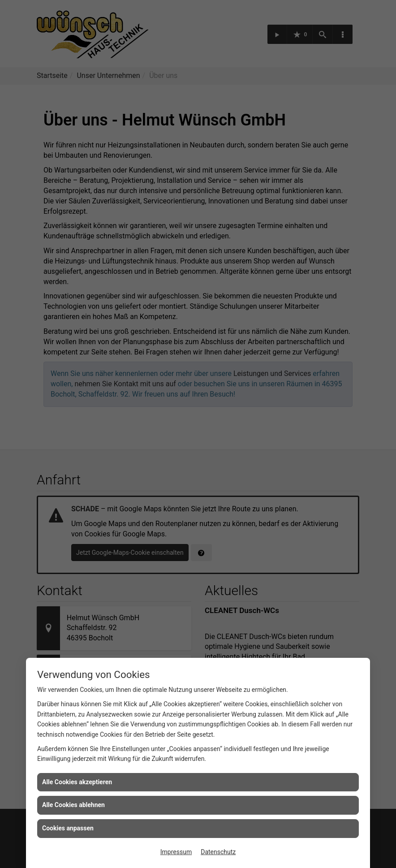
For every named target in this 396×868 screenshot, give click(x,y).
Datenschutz (218, 852)
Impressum (176, 852)
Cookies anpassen (68, 828)
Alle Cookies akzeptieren (77, 782)
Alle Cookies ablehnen (73, 805)
